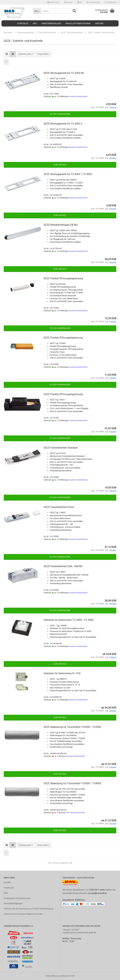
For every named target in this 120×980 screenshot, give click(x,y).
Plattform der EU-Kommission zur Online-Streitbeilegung (28, 909)
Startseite (23, 23)
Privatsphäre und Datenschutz (17, 898)
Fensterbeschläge (51, 23)
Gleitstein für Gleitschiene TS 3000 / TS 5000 (69, 620)
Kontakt (7, 882)
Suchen (68, 2)
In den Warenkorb (60, 114)
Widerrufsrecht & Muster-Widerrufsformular (23, 914)
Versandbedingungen (13, 903)
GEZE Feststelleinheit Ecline (59, 507)
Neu (35, 23)
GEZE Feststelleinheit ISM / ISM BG (63, 566)
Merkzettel (111, 2)
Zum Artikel (60, 165)
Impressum (9, 888)
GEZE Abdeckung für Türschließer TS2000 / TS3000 (72, 727)
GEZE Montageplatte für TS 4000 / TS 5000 (68, 174)
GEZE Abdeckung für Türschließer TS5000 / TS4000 (72, 783)
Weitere (99, 23)
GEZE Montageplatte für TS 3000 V (63, 124)
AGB (6, 893)
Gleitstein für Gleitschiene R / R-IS (62, 673)
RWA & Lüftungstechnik (78, 23)
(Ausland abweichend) (78, 96)
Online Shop (50, 976)
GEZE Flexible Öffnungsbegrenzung (63, 278)
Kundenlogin (93, 2)
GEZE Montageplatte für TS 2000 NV (64, 73)
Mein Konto (53, 2)
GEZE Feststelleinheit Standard (61, 448)
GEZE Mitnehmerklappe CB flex (61, 225)
